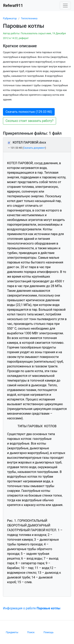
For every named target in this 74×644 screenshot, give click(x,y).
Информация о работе (32, 608)
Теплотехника (29, 18)
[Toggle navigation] (65, 6)
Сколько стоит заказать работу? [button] (30, 121)
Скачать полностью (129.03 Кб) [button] (29, 112)
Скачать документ (34, 148)
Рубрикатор (10, 18)
